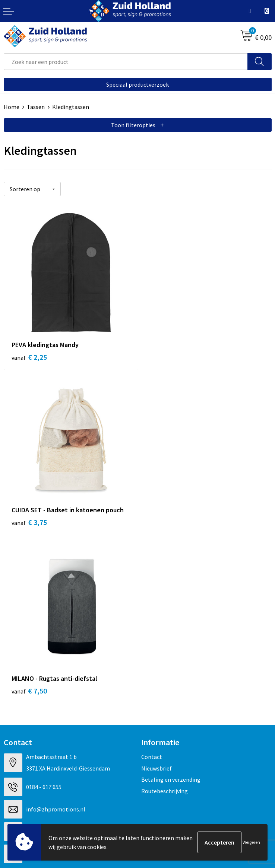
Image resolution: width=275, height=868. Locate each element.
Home (12, 107)
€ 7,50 (29, 523)
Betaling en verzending (171, 612)
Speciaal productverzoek (137, 84)
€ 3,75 (163, 356)
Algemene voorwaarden (34, 760)
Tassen (36, 107)
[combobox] (126, 62)
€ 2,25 (29, 356)
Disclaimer (17, 783)
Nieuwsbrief (157, 600)
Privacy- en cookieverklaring (40, 771)
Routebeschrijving (165, 623)
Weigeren (251, 842)
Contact (152, 589)
